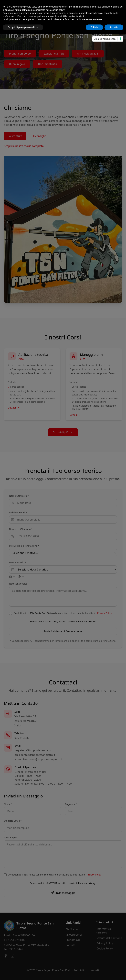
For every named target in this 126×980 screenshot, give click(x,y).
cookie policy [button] (58, 10)
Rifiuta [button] (94, 27)
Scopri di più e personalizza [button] (23, 27)
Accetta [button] (114, 27)
